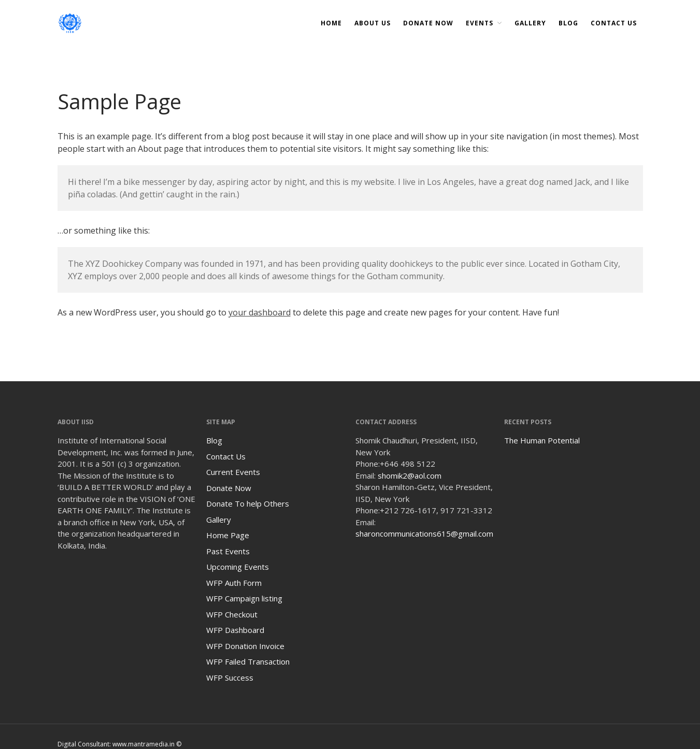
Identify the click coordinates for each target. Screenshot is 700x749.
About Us (373, 23)
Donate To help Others (248, 503)
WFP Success (230, 678)
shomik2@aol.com (410, 476)
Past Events (228, 551)
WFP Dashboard (235, 630)
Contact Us (614, 23)
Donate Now (229, 488)
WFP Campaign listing (244, 598)
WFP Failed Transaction (248, 661)
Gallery (530, 23)
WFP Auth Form (234, 583)
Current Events (233, 472)
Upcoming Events (238, 567)
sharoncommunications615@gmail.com (424, 534)
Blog (568, 23)
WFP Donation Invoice (245, 646)
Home (331, 23)
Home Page (228, 535)
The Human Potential (542, 440)
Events (480, 23)
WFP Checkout (232, 614)
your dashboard (260, 312)
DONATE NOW (428, 23)
